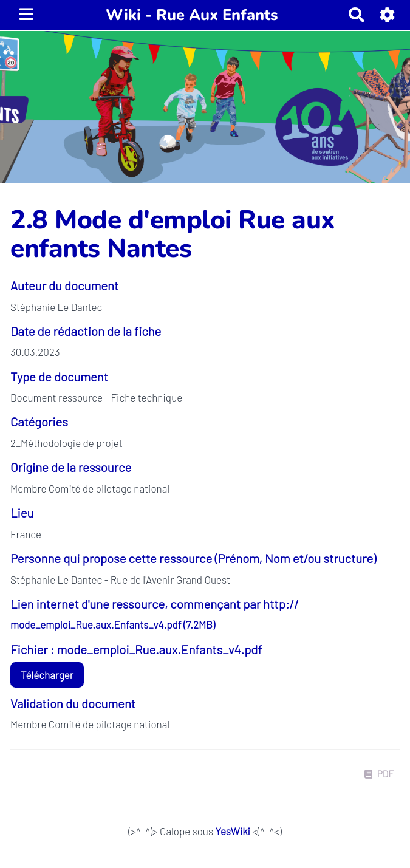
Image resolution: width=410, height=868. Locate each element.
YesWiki (232, 831)
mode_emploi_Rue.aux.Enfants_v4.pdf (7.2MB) (113, 624)
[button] (388, 15)
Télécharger (47, 675)
